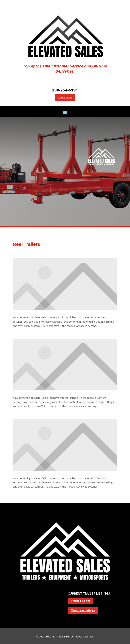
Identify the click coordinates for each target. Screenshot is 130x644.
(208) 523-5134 (38, 593)
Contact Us (65, 97)
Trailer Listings (81, 601)
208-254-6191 (65, 90)
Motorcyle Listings (83, 610)
